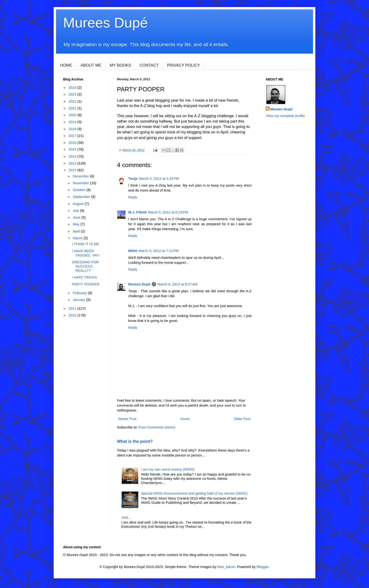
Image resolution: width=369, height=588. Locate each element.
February (80, 293)
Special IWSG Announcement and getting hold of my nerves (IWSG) (194, 493)
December (81, 176)
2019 (73, 122)
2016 (73, 142)
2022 (73, 101)
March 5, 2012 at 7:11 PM (159, 251)
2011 (73, 308)
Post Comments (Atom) (157, 427)
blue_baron (226, 567)
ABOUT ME (91, 65)
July (76, 210)
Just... (126, 517)
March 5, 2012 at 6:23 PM (168, 212)
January (80, 300)
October (80, 190)
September (82, 197)
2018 (73, 129)
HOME (66, 65)
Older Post (242, 419)
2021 (73, 108)
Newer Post (127, 419)
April (77, 231)
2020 (73, 115)
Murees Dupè (139, 284)
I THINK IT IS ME (86, 244)
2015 (73, 149)
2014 (73, 156)
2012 (73, 170)
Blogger (263, 567)
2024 (73, 87)
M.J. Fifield (137, 212)
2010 (73, 315)
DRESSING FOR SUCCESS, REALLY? (85, 266)
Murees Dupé (105, 23)
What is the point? (135, 441)
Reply (133, 197)
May (77, 224)
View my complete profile (285, 116)
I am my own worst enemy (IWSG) (168, 469)
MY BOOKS (120, 65)
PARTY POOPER (86, 284)
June (77, 217)
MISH (133, 251)
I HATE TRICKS (84, 277)
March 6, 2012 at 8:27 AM (177, 284)
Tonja (133, 178)
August (79, 204)
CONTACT (149, 65)
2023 (73, 94)
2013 (73, 163)
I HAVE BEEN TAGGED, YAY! (86, 253)
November (81, 183)
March (78, 238)
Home (185, 419)
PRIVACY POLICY (184, 65)
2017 (73, 136)
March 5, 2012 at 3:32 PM (159, 178)
